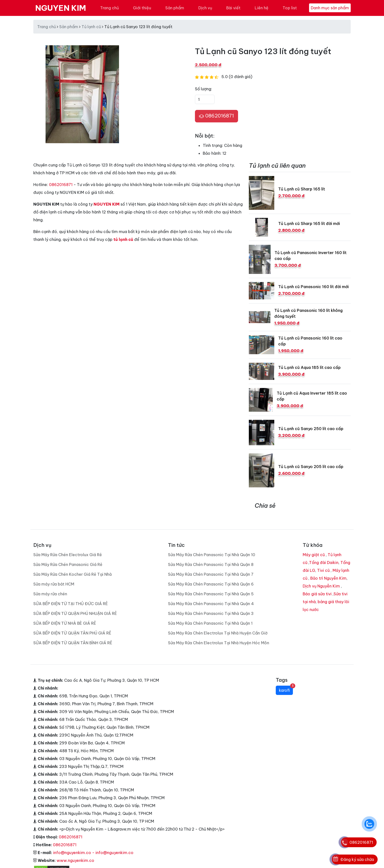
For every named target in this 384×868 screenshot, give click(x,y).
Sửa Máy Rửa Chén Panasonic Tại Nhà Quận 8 (211, 564)
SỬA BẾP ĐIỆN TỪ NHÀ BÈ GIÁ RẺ (65, 623)
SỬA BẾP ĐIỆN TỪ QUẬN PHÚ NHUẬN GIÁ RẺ (75, 613)
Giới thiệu (142, 8)
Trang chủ (109, 8)
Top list (290, 8)
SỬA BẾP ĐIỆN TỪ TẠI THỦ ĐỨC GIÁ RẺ (71, 604)
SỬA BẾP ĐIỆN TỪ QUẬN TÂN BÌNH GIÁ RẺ (73, 643)
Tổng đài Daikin (324, 563)
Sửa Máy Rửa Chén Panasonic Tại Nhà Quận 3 (211, 613)
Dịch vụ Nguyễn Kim (321, 586)
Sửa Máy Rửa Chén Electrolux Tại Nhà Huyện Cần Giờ (218, 633)
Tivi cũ (323, 570)
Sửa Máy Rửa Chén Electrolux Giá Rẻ (68, 555)
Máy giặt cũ (314, 555)
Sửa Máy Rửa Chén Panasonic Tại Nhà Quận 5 (211, 594)
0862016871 (216, 116)
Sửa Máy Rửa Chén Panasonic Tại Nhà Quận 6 (211, 584)
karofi (286, 689)
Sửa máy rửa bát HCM (54, 584)
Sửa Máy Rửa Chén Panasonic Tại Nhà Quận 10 (212, 555)
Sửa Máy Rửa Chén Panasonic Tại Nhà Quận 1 (210, 623)
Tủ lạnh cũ (91, 27)
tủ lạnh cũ (123, 239)
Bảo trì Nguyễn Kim (328, 578)
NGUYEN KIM (61, 8)
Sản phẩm (175, 8)
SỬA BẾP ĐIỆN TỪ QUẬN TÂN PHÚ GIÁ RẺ (72, 633)
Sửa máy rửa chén (50, 594)
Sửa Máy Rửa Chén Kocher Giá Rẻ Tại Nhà (72, 574)
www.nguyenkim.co (75, 860)
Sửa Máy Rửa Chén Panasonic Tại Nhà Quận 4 (211, 604)
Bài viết (233, 8)
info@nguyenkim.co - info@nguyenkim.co (93, 853)
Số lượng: (204, 89)
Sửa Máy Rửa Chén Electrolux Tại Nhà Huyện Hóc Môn (219, 643)
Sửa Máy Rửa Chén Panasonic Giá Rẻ (68, 564)
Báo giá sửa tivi (317, 594)
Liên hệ (262, 8)
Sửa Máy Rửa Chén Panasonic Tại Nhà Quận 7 (211, 574)
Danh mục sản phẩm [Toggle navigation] (330, 8)
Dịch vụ (205, 8)
